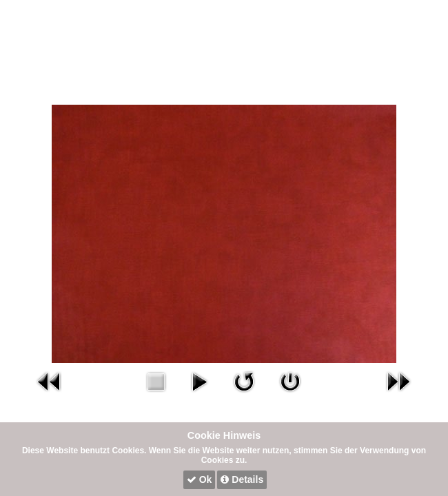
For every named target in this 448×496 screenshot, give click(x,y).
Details (242, 479)
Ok (200, 479)
